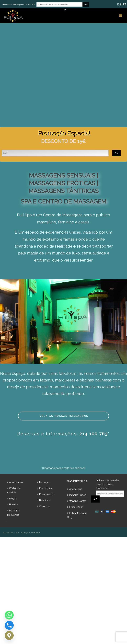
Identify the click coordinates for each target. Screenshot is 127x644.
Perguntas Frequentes (13, 513)
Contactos (44, 506)
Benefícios (44, 500)
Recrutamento (46, 494)
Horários (13, 505)
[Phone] (9, 625)
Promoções (45, 488)
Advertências (15, 482)
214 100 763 (94, 434)
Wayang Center (77, 501)
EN (119, 5)
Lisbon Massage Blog (77, 515)
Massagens (44, 482)
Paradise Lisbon (77, 495)
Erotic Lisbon (75, 507)
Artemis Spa (75, 489)
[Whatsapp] (9, 615)
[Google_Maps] (9, 635)
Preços (12, 499)
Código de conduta (14, 490)
